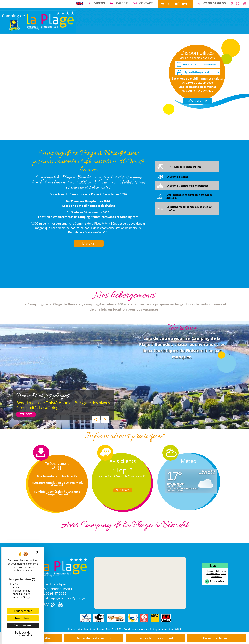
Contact (146, 3)
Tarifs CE (115, 54)
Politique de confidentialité (165, 629)
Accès (160, 54)
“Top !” (123, 470)
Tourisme (141, 54)
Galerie (122, 3)
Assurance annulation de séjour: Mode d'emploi (57, 484)
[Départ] (211, 64)
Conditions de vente (135, 629)
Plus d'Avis (123, 490)
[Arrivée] (190, 64)
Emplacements (65, 54)
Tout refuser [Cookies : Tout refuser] (23, 618)
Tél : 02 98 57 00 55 (53, 593)
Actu (151, 54)
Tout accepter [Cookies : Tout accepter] (23, 611)
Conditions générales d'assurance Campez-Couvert (57, 493)
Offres (103, 54)
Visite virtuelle (45, 54)
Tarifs (93, 54)
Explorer (26, 414)
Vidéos (99, 3)
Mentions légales (94, 629)
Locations (81, 54)
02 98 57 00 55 (215, 3)
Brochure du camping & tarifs (57, 476)
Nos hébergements (125, 296)
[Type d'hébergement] (197, 72)
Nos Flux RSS (114, 629)
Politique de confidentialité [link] (23, 634)
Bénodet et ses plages (43, 396)
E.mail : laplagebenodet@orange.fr (64, 598)
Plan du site (75, 629)
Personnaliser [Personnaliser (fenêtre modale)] (23, 625)
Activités (128, 54)
